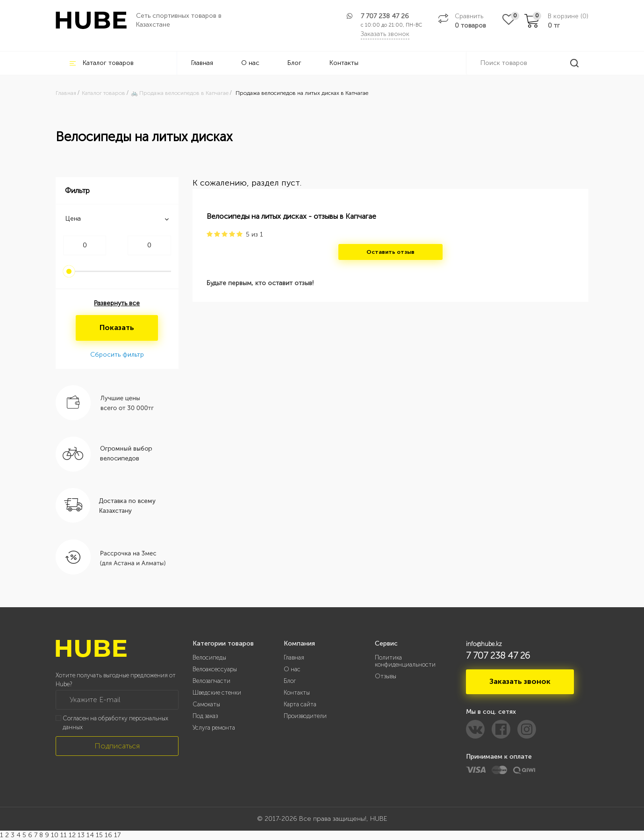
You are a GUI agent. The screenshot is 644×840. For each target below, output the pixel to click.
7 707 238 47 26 (385, 16)
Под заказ (205, 716)
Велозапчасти (211, 681)
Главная (202, 63)
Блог (294, 63)
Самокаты (206, 704)
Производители (305, 716)
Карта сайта (300, 704)
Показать (117, 327)
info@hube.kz (484, 644)
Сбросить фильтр (117, 355)
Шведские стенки (217, 693)
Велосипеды (209, 657)
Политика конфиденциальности (405, 661)
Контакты (344, 63)
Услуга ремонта (214, 728)
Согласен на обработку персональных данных (115, 723)
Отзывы (386, 676)
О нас (250, 63)
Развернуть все (117, 303)
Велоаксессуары (215, 669)
